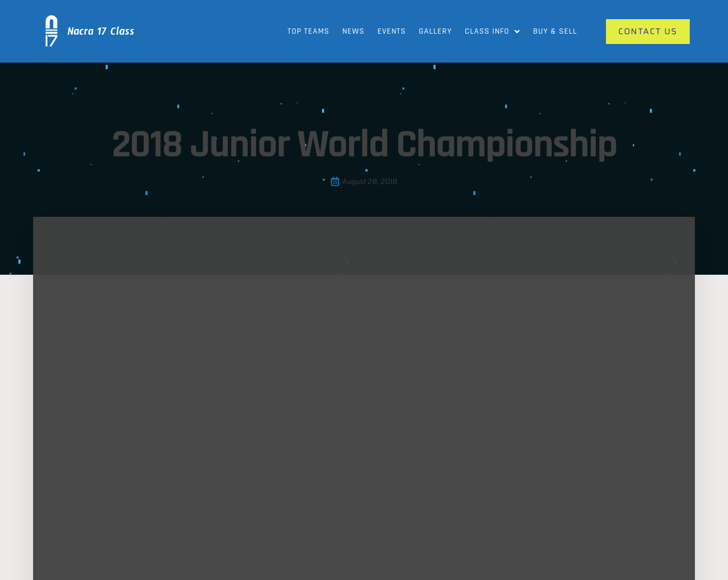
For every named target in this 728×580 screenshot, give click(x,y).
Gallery (435, 31)
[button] (126, 256)
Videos (450, 511)
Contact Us (589, 490)
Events (392, 31)
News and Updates (471, 490)
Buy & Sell (555, 31)
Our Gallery (325, 490)
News (353, 31)
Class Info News (333, 511)
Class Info (492, 32)
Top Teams (308, 31)
